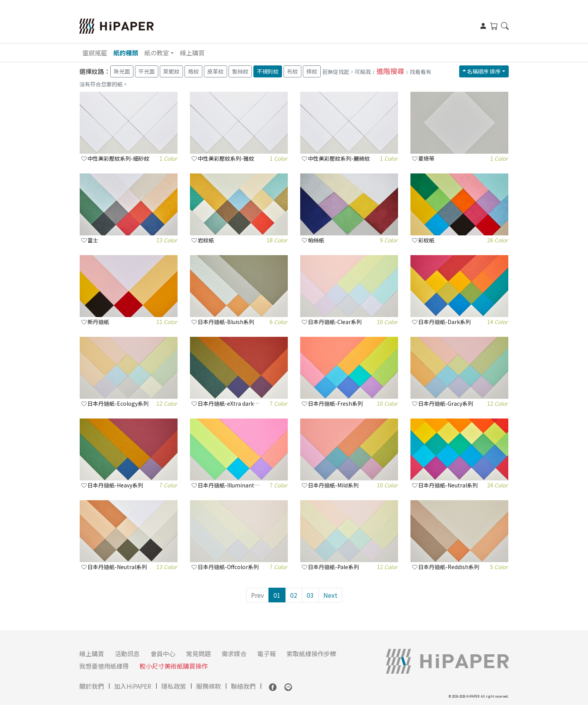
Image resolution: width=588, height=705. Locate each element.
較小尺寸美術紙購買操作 (174, 666)
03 (310, 595)
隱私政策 (174, 686)
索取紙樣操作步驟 (311, 654)
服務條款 (209, 686)
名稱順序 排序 (482, 71)
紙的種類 (126, 53)
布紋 (292, 71)
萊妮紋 (171, 71)
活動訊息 (127, 654)
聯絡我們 (243, 686)
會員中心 (163, 654)
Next (330, 595)
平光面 (147, 71)
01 (277, 595)
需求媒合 (234, 654)
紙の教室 (157, 53)
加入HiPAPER (133, 686)
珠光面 (122, 71)
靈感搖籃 (95, 53)
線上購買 (192, 53)
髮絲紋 (240, 71)
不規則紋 (268, 71)
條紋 (312, 71)
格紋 (193, 71)
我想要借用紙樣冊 (104, 666)
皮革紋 (215, 71)
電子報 (267, 654)
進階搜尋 (390, 71)
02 (294, 595)
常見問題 (198, 654)
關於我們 (92, 686)
